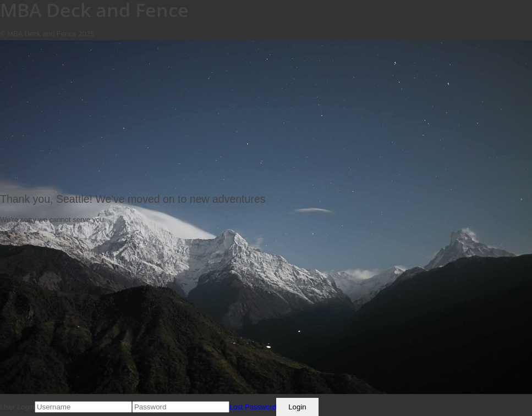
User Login (17, 407)
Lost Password (253, 407)
